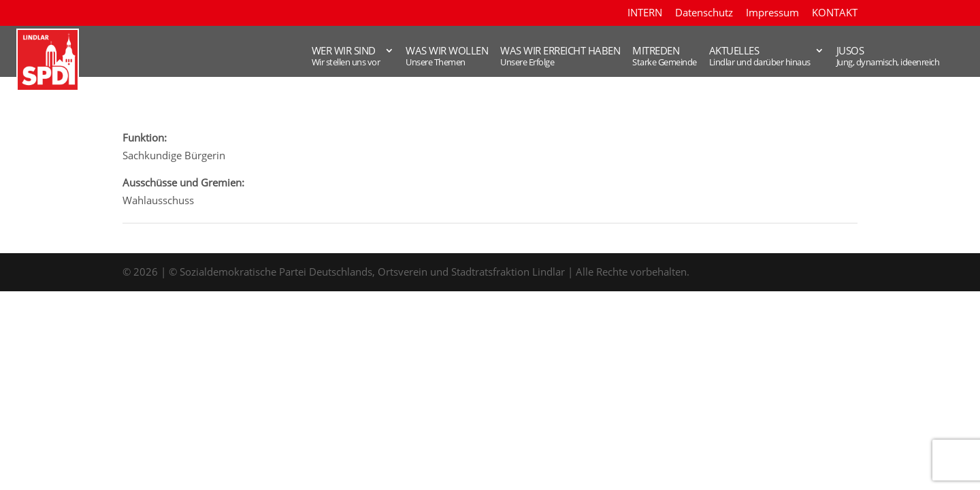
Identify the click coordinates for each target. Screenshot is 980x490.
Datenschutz (704, 13)
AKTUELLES (724, 58)
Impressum (772, 13)
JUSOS (869, 58)
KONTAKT (835, 13)
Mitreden (616, 58)
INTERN (645, 13)
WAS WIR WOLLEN (382, 58)
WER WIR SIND (273, 58)
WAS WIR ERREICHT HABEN (502, 58)
